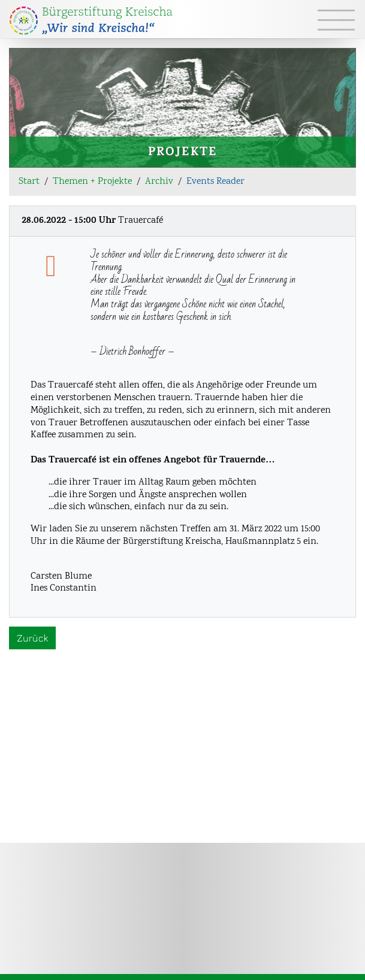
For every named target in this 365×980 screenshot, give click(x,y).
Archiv (159, 182)
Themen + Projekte (92, 182)
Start (29, 182)
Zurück (32, 638)
